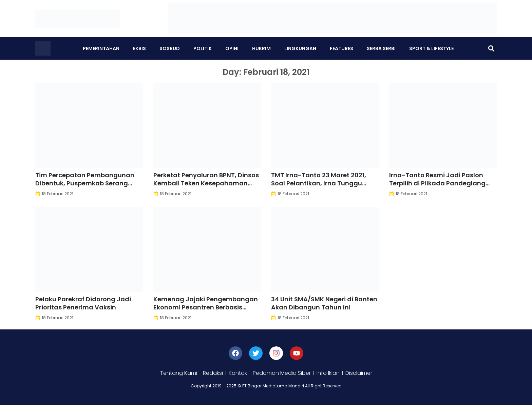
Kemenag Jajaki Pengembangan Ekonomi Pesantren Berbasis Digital (206, 307)
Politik (203, 48)
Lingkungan (300, 48)
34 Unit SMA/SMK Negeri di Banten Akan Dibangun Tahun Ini (324, 303)
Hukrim (261, 48)
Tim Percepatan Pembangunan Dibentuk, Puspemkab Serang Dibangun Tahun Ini (85, 183)
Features (341, 48)
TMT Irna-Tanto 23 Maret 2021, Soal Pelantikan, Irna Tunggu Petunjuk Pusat (319, 183)
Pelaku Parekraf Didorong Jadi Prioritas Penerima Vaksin (83, 303)
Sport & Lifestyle (431, 48)
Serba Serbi (381, 48)
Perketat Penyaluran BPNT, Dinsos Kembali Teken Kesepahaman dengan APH (206, 183)
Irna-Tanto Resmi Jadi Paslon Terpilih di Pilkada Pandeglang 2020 (437, 183)
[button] (491, 49)
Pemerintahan (101, 48)
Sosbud (170, 48)
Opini (232, 48)
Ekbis (139, 48)
